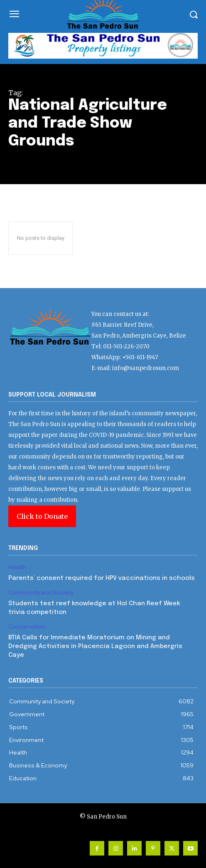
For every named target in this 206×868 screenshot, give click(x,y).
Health (17, 567)
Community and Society (41, 593)
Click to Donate (42, 516)
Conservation (27, 627)
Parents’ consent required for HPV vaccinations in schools (102, 578)
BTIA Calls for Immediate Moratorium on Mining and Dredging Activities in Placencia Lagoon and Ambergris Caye (95, 646)
